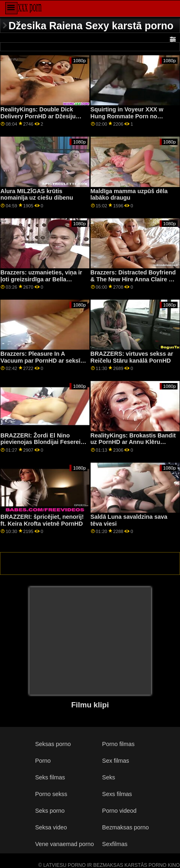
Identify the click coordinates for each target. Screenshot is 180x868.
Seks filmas (50, 777)
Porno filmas (118, 744)
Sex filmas (115, 761)
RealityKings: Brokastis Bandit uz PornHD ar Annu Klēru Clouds (133, 442)
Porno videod (119, 811)
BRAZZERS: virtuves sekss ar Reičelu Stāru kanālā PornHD (132, 357)
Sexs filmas (117, 794)
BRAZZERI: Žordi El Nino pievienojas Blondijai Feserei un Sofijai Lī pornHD (40, 442)
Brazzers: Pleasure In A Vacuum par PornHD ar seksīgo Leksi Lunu (44, 360)
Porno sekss (51, 794)
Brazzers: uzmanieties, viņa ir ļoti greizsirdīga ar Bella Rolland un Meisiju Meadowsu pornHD (42, 283)
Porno (43, 761)
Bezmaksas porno (125, 827)
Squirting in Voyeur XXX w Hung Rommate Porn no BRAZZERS (127, 116)
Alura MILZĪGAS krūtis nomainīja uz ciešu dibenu (37, 195)
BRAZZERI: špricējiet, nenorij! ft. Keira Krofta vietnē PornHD (42, 520)
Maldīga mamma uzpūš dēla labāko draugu (129, 195)
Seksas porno (53, 744)
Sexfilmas (115, 844)
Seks (108, 777)
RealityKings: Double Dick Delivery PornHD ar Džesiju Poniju (38, 116)
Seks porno (50, 811)
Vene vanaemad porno (64, 844)
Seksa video (51, 827)
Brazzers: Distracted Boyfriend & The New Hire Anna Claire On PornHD (134, 279)
